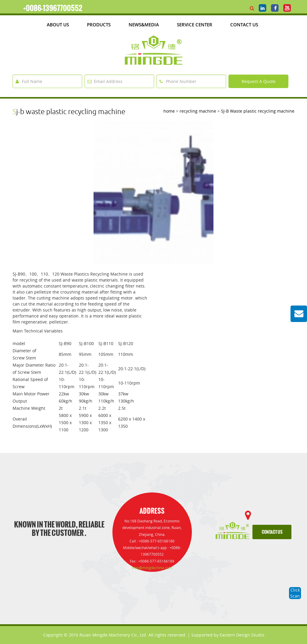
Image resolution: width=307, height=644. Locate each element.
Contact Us (244, 25)
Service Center (195, 25)
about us (58, 25)
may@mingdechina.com (152, 568)
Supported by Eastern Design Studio (228, 635)
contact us (272, 532)
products (99, 25)
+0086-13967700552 (53, 8)
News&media (144, 25)
